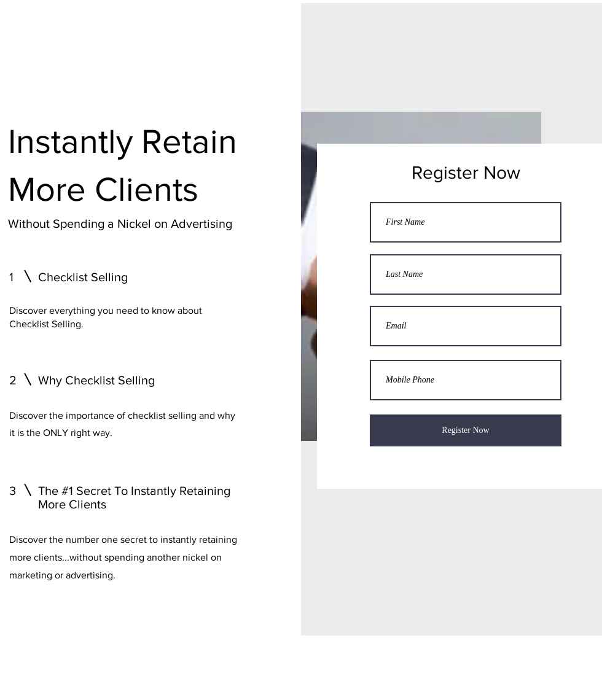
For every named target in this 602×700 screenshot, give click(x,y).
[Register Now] (466, 430)
